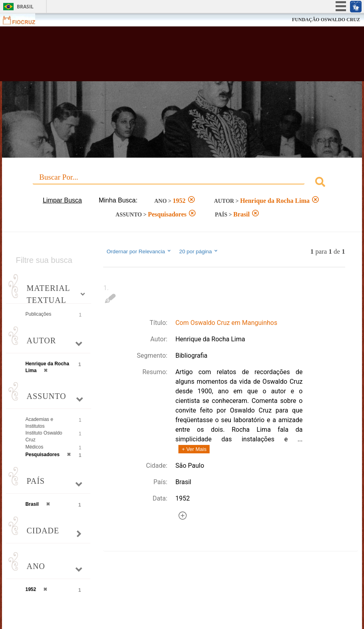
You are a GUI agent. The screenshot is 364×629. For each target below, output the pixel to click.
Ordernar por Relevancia (139, 251)
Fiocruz (24, 20)
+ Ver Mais (194, 449)
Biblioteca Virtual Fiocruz (157, 57)
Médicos (34, 447)
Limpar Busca (62, 200)
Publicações (38, 314)
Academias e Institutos (39, 423)
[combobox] (182, 183)
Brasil (25, 7)
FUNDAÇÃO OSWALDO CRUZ (326, 20)
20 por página (199, 251)
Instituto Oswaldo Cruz (44, 436)
